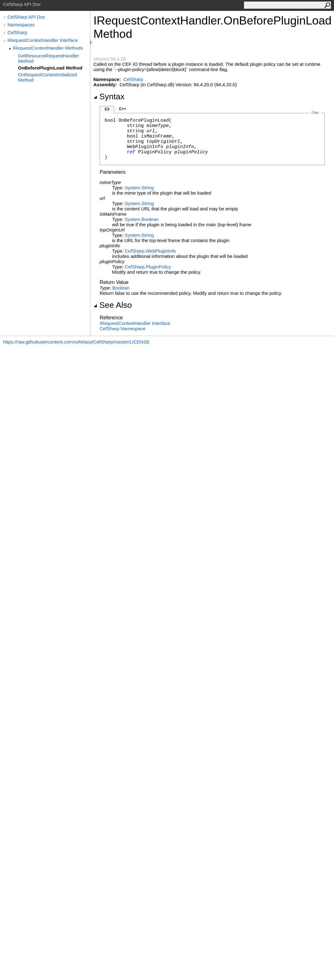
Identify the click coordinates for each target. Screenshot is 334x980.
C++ (122, 109)
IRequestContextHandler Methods (48, 48)
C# (107, 109)
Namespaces (21, 25)
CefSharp (17, 32)
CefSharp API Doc (26, 17)
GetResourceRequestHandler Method (49, 58)
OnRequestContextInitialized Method (47, 77)
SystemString (139, 188)
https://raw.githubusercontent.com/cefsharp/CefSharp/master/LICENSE (76, 342)
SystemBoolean (142, 219)
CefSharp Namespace (123, 328)
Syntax (109, 97)
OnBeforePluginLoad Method (50, 68)
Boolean (121, 288)
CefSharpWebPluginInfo (150, 251)
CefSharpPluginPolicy (148, 267)
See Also (113, 305)
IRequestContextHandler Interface (43, 40)
